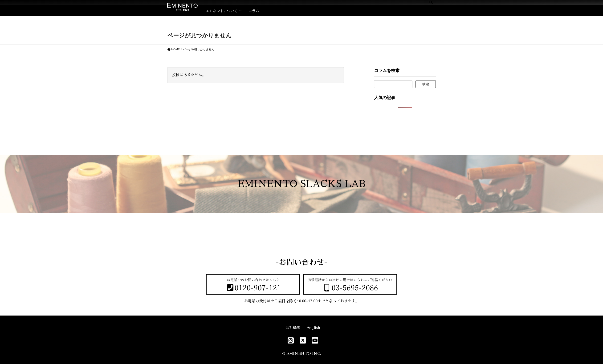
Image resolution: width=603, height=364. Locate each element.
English (313, 328)
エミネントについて (222, 11)
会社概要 (293, 328)
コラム (254, 11)
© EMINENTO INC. (302, 354)
